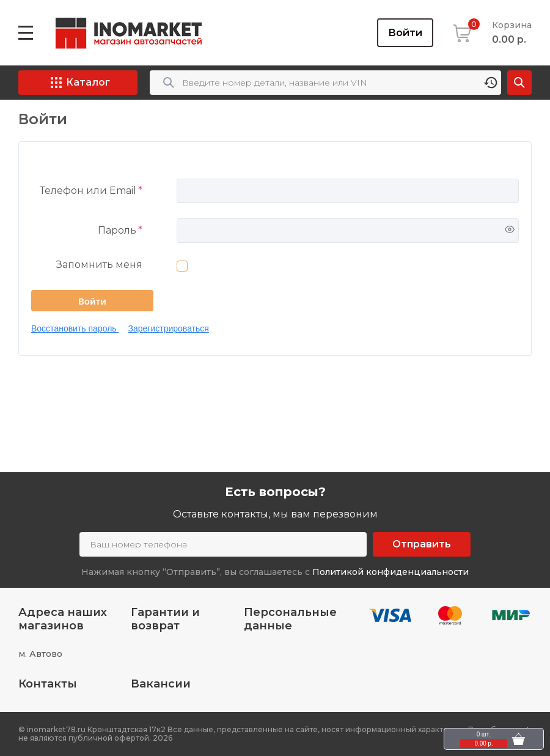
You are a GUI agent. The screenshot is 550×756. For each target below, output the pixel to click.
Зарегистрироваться (169, 328)
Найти (519, 83)
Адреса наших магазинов (63, 619)
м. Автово (40, 654)
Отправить (422, 544)
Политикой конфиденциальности (391, 572)
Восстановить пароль (75, 328)
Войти (405, 33)
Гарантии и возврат (165, 619)
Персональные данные (290, 619)
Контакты (48, 684)
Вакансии (161, 684)
